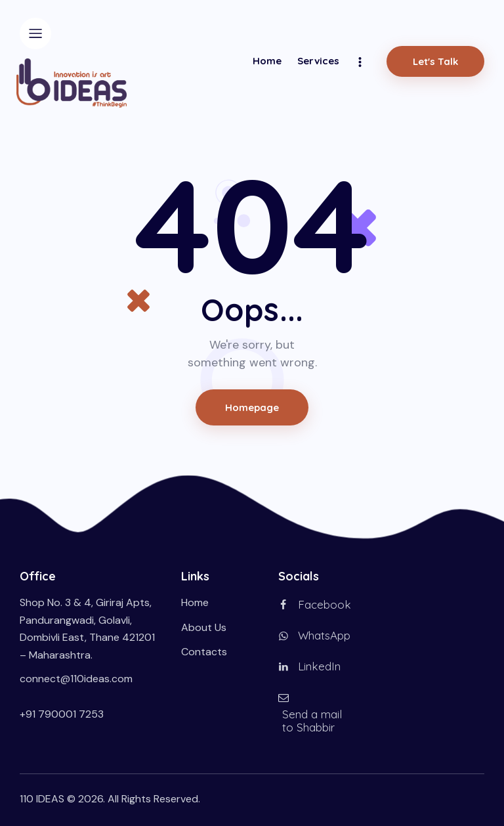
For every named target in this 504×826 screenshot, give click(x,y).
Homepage (252, 407)
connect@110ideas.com (76, 679)
